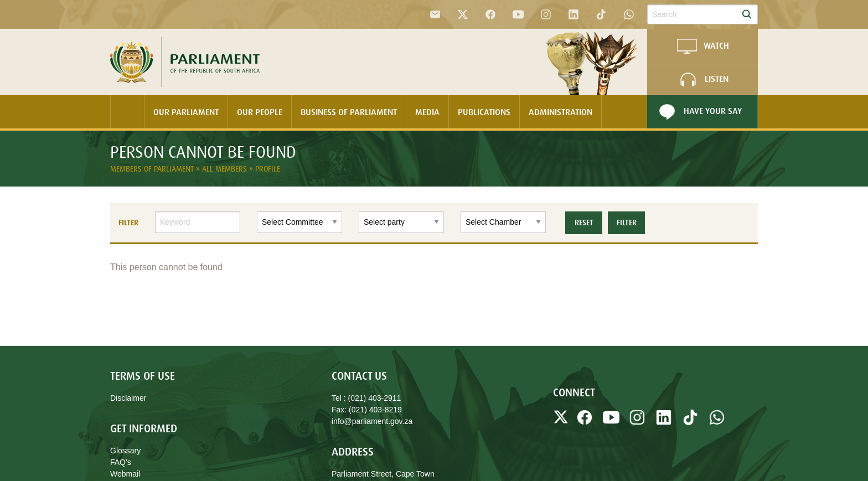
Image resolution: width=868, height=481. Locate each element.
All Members (226, 169)
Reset (584, 223)
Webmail (125, 474)
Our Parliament (186, 112)
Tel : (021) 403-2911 (366, 398)
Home (127, 112)
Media (427, 112)
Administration (560, 112)
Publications (484, 112)
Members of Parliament (153, 169)
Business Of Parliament (349, 112)
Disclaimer (128, 398)
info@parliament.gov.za (372, 421)
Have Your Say (699, 112)
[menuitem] (127, 112)
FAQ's (121, 462)
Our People (260, 112)
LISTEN (703, 80)
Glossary (125, 451)
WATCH (702, 46)
